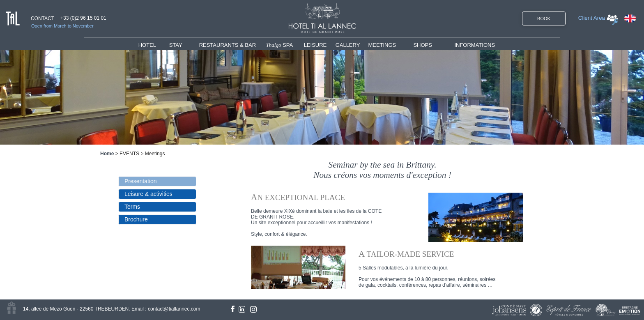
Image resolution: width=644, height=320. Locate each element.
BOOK (544, 18)
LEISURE (315, 45)
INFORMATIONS (475, 45)
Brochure (136, 219)
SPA (280, 45)
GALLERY (348, 45)
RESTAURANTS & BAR (228, 45)
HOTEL (149, 45)
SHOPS (423, 45)
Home (107, 154)
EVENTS (129, 154)
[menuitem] (154, 45)
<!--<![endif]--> (389, 224)
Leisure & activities (148, 194)
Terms (132, 207)
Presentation (141, 181)
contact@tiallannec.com (174, 309)
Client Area (592, 18)
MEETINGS (382, 45)
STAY (176, 45)
